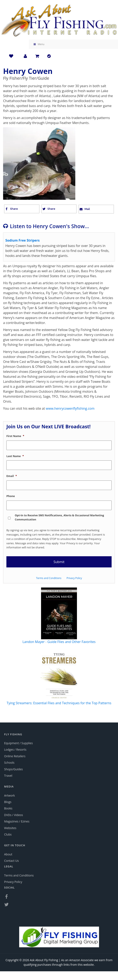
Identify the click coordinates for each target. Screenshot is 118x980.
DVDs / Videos (14, 815)
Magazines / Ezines (17, 821)
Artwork (9, 795)
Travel (8, 776)
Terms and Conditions (49, 578)
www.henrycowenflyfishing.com (70, 408)
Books (8, 808)
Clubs (8, 834)
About (8, 854)
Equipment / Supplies (18, 743)
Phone (11, 496)
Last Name (15, 456)
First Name (15, 436)
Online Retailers (15, 756)
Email (12, 476)
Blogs (8, 802)
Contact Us (11, 861)
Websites (10, 828)
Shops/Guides (13, 769)
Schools (9, 763)
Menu (39, 44)
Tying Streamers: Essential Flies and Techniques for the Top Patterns (59, 703)
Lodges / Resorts (15, 749)
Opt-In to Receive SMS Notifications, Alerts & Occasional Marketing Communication (59, 517)
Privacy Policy (74, 578)
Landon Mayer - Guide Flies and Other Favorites (59, 642)
